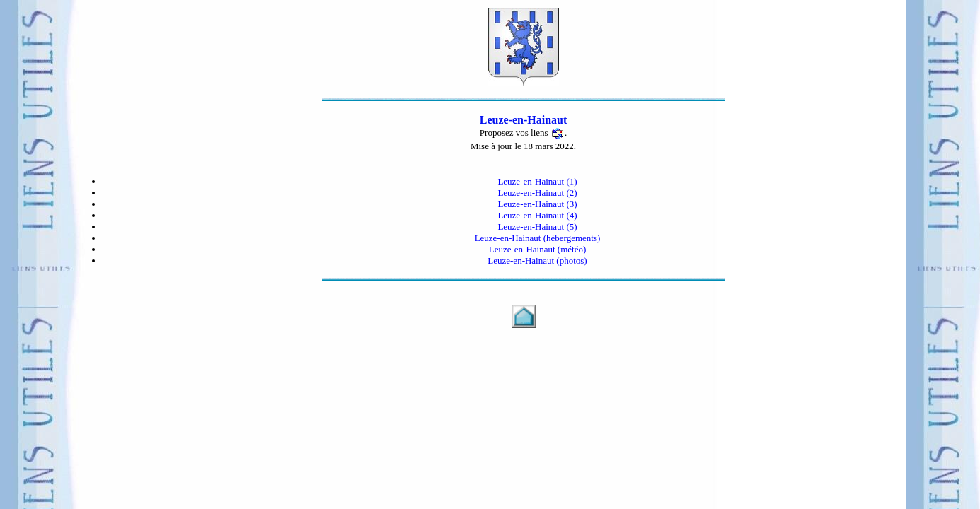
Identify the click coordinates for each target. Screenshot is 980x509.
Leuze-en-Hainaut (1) (537, 181)
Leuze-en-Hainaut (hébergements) (538, 238)
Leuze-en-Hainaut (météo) (538, 249)
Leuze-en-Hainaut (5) (537, 227)
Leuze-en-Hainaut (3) (537, 204)
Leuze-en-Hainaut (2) (537, 193)
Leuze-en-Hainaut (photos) (537, 261)
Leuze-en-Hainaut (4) (537, 215)
